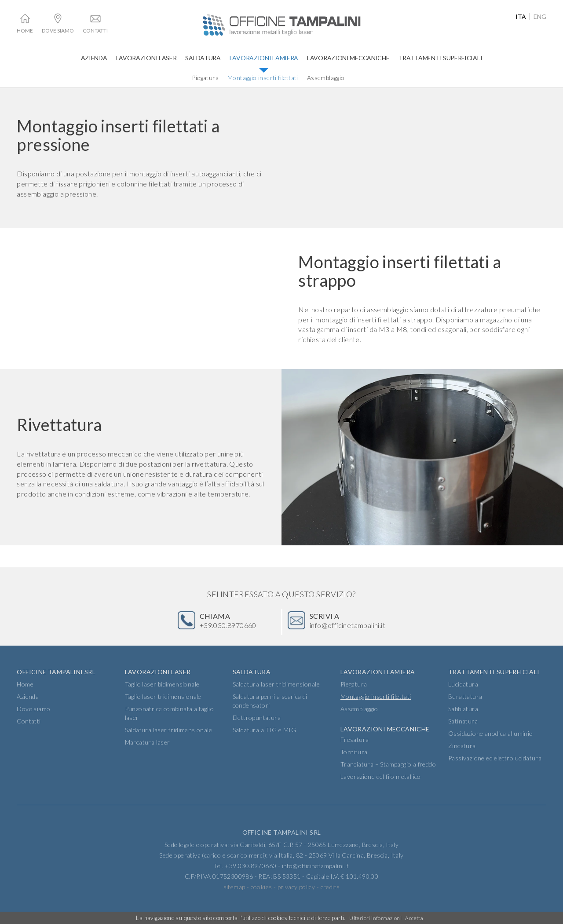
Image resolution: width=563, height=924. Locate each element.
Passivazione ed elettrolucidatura (495, 768)
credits (330, 897)
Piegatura (205, 78)
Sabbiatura (463, 718)
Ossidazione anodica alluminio (491, 743)
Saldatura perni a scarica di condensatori (270, 710)
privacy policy (296, 897)
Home (25, 31)
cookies (261, 897)
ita (521, 17)
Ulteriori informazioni (375, 918)
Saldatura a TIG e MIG (264, 740)
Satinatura (463, 731)
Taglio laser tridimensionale (163, 706)
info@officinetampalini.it (358, 625)
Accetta (415, 918)
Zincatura (462, 755)
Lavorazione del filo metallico (381, 786)
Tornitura (354, 761)
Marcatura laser (148, 752)
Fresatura (355, 749)
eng (540, 17)
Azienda (94, 58)
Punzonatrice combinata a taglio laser (169, 723)
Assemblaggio (326, 78)
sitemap (234, 897)
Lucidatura (463, 694)
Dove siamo (58, 31)
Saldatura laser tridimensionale (168, 740)
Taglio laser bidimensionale (162, 694)
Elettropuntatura (257, 727)
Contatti (95, 31)
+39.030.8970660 (232, 625)
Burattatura (465, 706)
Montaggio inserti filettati (263, 78)
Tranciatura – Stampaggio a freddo (388, 774)
